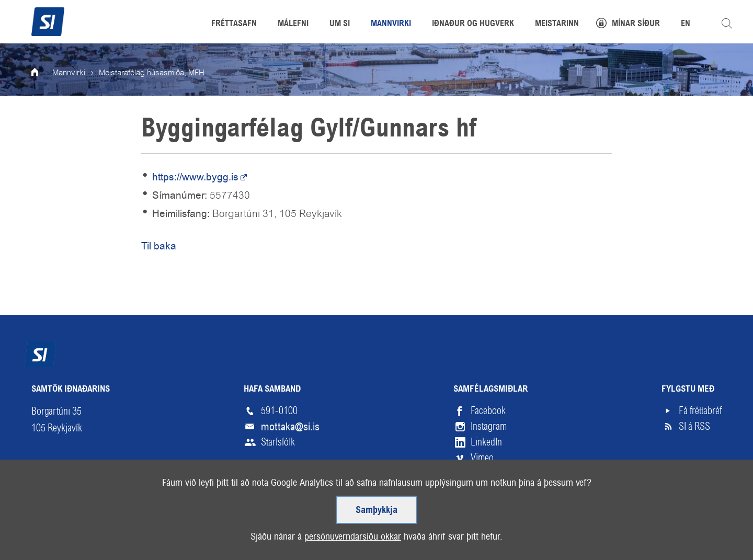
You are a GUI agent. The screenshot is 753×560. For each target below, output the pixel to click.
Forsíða (42, 73)
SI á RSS (694, 426)
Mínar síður (636, 24)
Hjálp (143, 526)
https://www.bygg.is (195, 177)
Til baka (159, 246)
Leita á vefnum (727, 24)
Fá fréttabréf (700, 411)
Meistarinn (557, 24)
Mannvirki (69, 73)
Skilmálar (94, 526)
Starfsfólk (278, 442)
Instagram (489, 426)
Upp (697, 526)
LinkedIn (486, 442)
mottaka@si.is (290, 427)
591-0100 (279, 411)
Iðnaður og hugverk (473, 24)
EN (686, 24)
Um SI (340, 24)
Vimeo (482, 458)
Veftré (43, 526)
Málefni (293, 24)
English (188, 526)
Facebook (488, 411)
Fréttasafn (234, 24)
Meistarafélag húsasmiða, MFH (152, 73)
